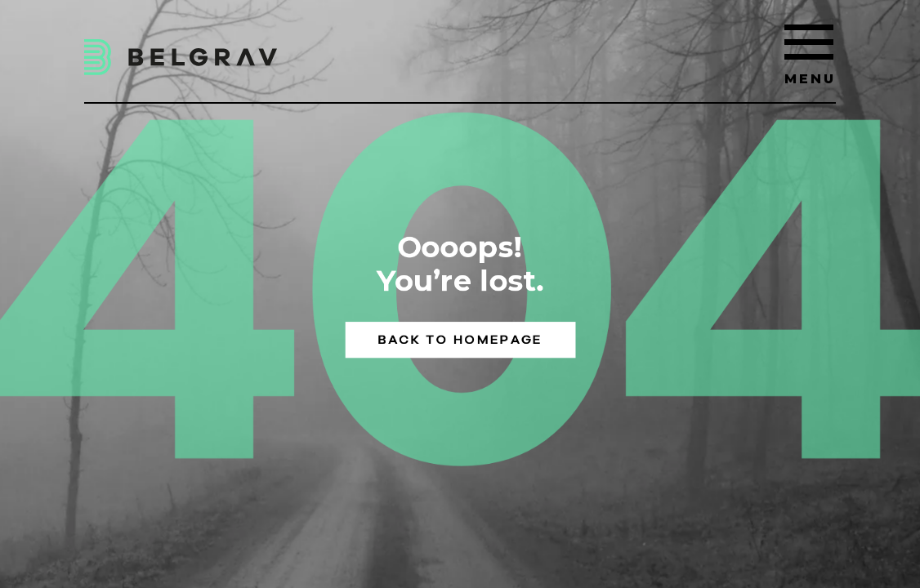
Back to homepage (460, 340)
